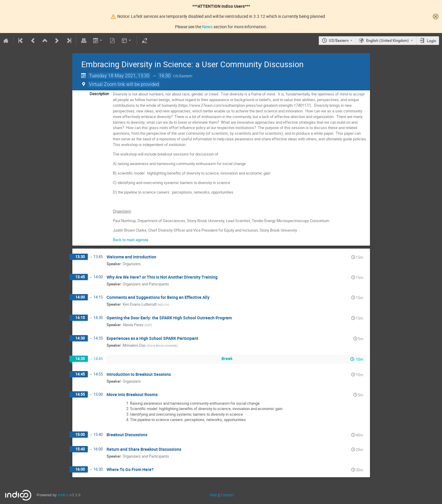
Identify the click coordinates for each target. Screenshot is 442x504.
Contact (227, 495)
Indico (63, 495)
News (207, 27)
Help (213, 495)
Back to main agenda (131, 240)
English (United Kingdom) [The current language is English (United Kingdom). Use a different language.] (388, 40)
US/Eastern (339, 40)
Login (431, 41)
